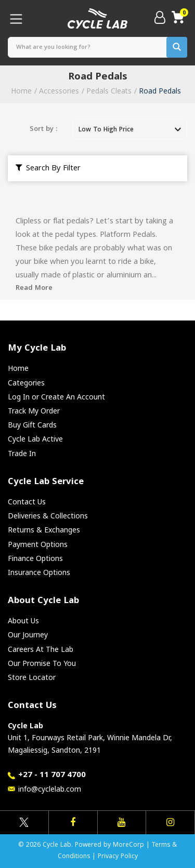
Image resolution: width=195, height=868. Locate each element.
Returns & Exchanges (44, 530)
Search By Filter (48, 169)
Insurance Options (39, 572)
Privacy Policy (118, 857)
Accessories (59, 91)
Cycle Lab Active (35, 439)
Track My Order (34, 411)
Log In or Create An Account (56, 397)
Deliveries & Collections (48, 516)
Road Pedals (160, 91)
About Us (23, 620)
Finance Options (35, 558)
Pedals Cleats (109, 91)
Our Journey (28, 635)
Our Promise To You (42, 663)
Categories (26, 383)
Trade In (22, 453)
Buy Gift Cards (32, 425)
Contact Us (27, 502)
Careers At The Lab (41, 649)
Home (21, 91)
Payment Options (38, 544)
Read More (34, 288)
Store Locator (32, 677)
